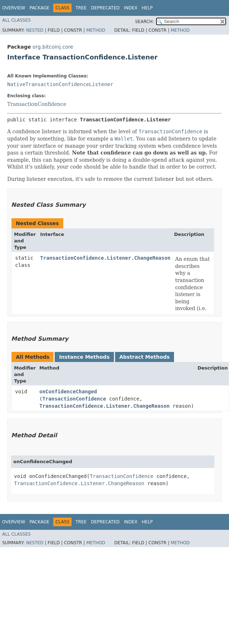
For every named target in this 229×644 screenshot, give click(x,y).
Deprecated (105, 8)
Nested (35, 30)
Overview (14, 8)
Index (131, 8)
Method (96, 30)
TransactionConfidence (37, 104)
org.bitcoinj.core (53, 47)
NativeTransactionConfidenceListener (60, 84)
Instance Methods (84, 357)
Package (39, 8)
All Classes (16, 20)
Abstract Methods (145, 357)
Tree (81, 8)
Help (147, 8)
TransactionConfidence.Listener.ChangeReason (105, 258)
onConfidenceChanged (68, 392)
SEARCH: (145, 22)
